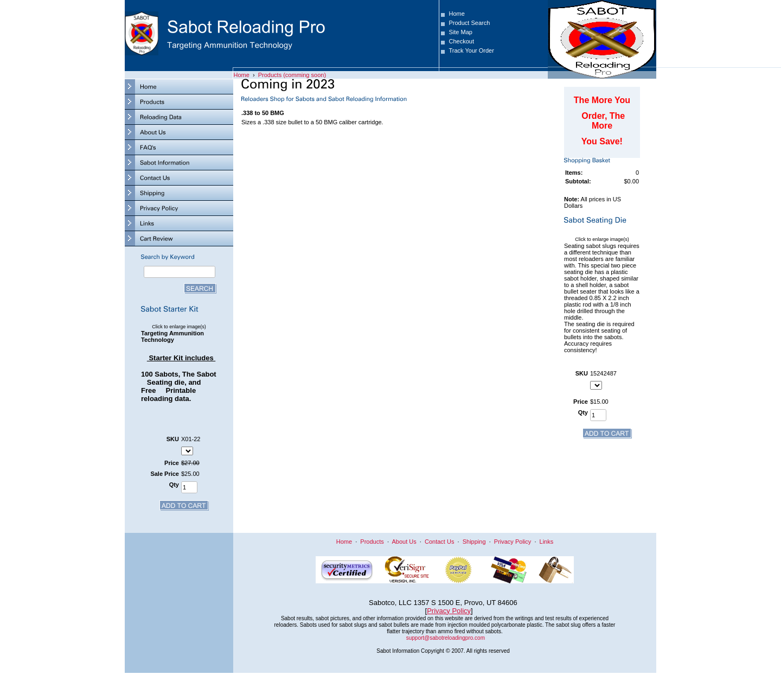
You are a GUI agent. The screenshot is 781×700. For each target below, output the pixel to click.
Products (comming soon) (292, 75)
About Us (404, 542)
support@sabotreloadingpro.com (446, 638)
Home (456, 14)
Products (372, 542)
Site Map (460, 32)
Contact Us (439, 542)
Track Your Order (471, 50)
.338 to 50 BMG (263, 113)
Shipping (474, 542)
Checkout (461, 41)
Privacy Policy (513, 542)
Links (547, 542)
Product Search (469, 23)
